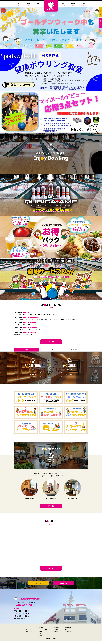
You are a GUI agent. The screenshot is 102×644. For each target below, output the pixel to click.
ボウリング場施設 (44, 632)
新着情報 (56, 632)
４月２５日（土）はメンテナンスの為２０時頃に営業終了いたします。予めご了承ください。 (37, 314)
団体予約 (38, 586)
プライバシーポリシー (70, 632)
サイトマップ (68, 634)
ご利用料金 (56, 630)
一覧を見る (51, 342)
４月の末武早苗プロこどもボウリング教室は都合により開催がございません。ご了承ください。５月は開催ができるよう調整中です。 (46, 319)
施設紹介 (41, 630)
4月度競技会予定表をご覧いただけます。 (24, 334)
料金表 (27, 351)
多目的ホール (42, 638)
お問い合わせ (63, 586)
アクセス (56, 634)
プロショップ (42, 636)
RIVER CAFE (68, 630)
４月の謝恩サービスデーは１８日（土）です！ (26, 324)
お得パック (51, 351)
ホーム (28, 630)
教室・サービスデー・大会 (75, 351)
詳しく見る (33, 377)
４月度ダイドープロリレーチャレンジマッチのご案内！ (28, 329)
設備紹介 (41, 634)
